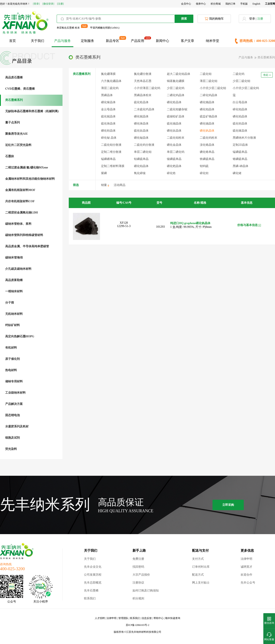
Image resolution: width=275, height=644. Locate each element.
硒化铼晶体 (141, 124)
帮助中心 (159, 618)
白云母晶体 (240, 102)
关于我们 (37, 41)
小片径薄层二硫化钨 (147, 88)
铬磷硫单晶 (240, 159)
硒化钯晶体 (174, 166)
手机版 (244, 4)
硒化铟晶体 (207, 102)
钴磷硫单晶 (141, 159)
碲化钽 (204, 173)
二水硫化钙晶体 (144, 109)
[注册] (60, 4)
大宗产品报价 (141, 575)
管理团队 (123, 618)
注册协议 (138, 583)
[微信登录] (48, 4)
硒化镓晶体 (108, 102)
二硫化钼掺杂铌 (177, 109)
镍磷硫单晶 (174, 159)
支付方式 (198, 559)
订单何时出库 (201, 567)
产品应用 (137, 41)
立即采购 (228, 505)
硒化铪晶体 (174, 102)
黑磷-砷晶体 (241, 166)
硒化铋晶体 (141, 138)
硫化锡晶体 (174, 124)
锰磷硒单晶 (108, 159)
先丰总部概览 (93, 583)
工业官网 (270, 4)
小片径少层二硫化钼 (213, 88)
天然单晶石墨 (143, 81)
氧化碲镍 (140, 173)
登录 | (253, 19)
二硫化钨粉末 (209, 138)
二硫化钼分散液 (111, 145)
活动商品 (120, 185)
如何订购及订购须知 (146, 591)
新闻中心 (162, 41)
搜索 (184, 19)
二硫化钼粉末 (176, 138)
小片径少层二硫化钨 (246, 88)
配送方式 (198, 575)
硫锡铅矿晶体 (176, 116)
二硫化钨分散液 (144, 145)
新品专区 (112, 41)
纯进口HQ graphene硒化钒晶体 (190, 223)
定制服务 (87, 41)
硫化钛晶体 (141, 131)
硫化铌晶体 (108, 116)
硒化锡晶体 (207, 124)
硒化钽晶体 (108, 131)
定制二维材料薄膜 (113, 166)
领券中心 (201, 4)
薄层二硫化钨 (110, 88)
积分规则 (138, 598)
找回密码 (138, 567)
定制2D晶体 (240, 145)
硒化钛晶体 (174, 131)
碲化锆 (171, 173)
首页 (12, 41)
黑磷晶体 (107, 95)
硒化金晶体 (174, 145)
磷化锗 (237, 173)
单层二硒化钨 (176, 152)
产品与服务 (62, 41)
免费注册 (138, 559)
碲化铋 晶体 (109, 138)
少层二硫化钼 (241, 81)
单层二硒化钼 (143, 152)
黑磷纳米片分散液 (244, 138)
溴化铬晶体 (207, 145)
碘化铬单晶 (207, 152)
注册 (260, 19)
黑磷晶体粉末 (143, 95)
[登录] (36, 4)
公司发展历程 (93, 575)
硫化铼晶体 (108, 124)
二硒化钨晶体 (176, 95)
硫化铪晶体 (141, 102)
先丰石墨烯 (91, 591)
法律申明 (246, 559)
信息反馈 (147, 618)
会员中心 (186, 4)
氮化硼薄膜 (108, 74)
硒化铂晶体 (141, 166)
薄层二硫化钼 (209, 81)
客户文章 (187, 41)
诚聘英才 (246, 567)
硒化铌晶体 (141, 116)
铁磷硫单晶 (207, 159)
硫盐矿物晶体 (209, 116)
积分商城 (216, 4)
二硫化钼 (206, 74)
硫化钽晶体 (240, 124)
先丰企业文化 (93, 567)
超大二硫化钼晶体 (179, 74)
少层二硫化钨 (176, 88)
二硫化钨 (239, 74)
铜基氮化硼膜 (176, 81)
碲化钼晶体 (240, 109)
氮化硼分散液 (143, 74)
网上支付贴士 (201, 583)
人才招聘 (100, 618)
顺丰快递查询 (173, 618)
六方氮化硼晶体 (111, 81)
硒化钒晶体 (207, 131)
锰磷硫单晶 (240, 152)
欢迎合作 (246, 575)
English (256, 4)
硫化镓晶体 (240, 131)
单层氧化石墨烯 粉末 (68, 28)
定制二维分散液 (111, 152)
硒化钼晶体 (207, 109)
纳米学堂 (212, 41)
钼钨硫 (204, 166)
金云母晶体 (108, 109)
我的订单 (230, 4)
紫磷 (104, 173)
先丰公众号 (248, 583)
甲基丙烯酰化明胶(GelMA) (105, 28)
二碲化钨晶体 (209, 95)
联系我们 (90, 598)
